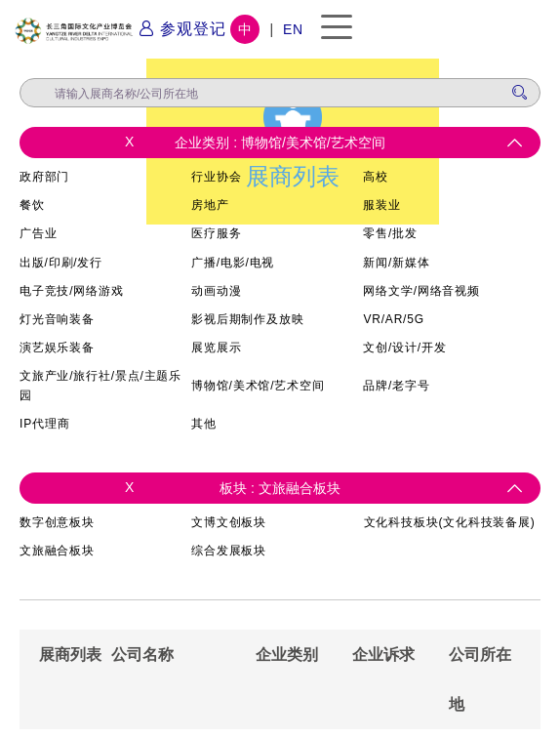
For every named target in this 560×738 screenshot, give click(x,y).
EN (293, 29)
